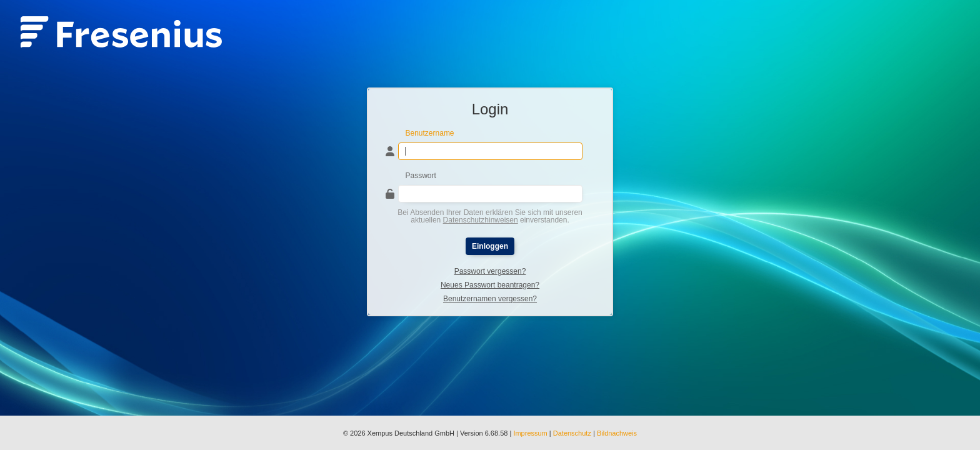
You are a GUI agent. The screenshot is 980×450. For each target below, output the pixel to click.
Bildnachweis (617, 433)
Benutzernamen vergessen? (490, 299)
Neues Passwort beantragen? (490, 285)
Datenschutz (572, 433)
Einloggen (490, 246)
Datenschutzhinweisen (481, 220)
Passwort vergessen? (490, 271)
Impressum (530, 433)
